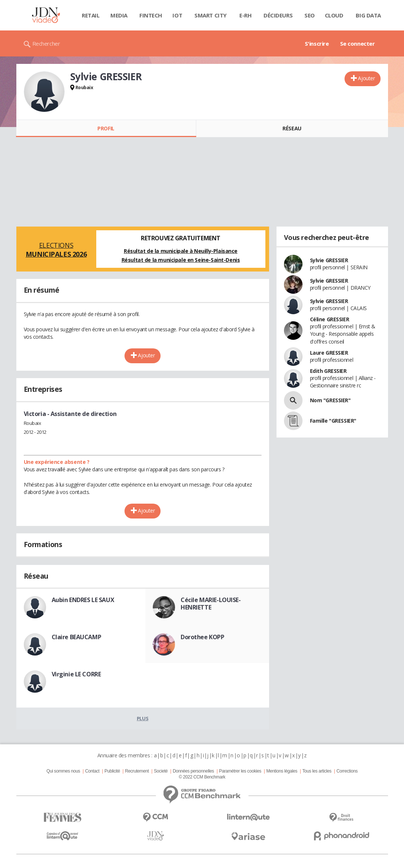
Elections (56, 250)
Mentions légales (282, 771)
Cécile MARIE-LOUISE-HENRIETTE (211, 604)
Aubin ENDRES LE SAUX (83, 600)
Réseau (292, 128)
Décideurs (278, 15)
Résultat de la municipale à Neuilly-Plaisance (181, 251)
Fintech (151, 15)
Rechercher (46, 43)
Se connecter (358, 43)
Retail (91, 15)
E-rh (245, 15)
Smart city (211, 15)
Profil (106, 128)
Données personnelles (193, 771)
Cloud (334, 15)
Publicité (112, 771)
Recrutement (137, 771)
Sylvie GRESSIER (329, 260)
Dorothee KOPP (203, 637)
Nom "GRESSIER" (330, 400)
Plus (143, 718)
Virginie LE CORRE (76, 674)
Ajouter (366, 78)
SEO (310, 15)
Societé (161, 771)
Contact (92, 771)
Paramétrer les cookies (240, 771)
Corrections (347, 771)
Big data (368, 15)
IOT (177, 15)
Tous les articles (317, 771)
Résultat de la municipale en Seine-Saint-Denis (181, 260)
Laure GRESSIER (329, 353)
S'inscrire (317, 43)
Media (119, 15)
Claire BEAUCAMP (77, 637)
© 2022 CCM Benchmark (202, 777)
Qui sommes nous (63, 771)
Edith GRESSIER (328, 371)
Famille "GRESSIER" (333, 421)
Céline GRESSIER (330, 319)
